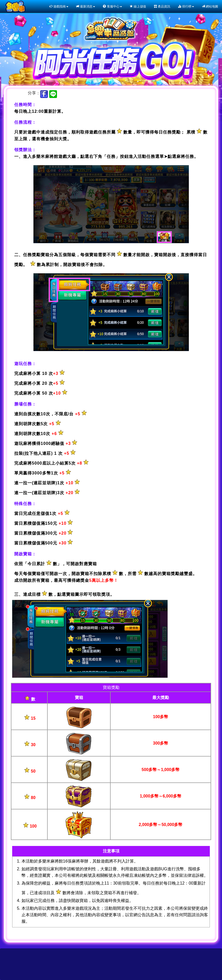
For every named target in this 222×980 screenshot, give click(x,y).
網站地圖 (210, 6)
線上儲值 (138, 6)
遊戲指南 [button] (59, 6)
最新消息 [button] (86, 6)
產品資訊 (162, 6)
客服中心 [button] (112, 6)
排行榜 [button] (186, 6)
